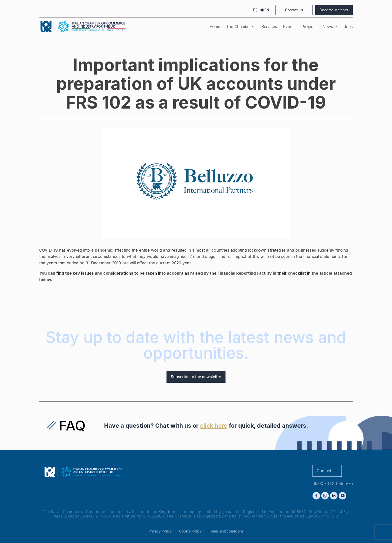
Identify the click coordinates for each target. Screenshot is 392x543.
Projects (309, 27)
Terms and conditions (226, 531)
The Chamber (241, 27)
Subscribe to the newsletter (196, 377)
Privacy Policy (160, 531)
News (330, 27)
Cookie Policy (190, 531)
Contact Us (294, 10)
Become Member (334, 10)
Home (215, 27)
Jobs (348, 27)
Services (269, 27)
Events (289, 27)
